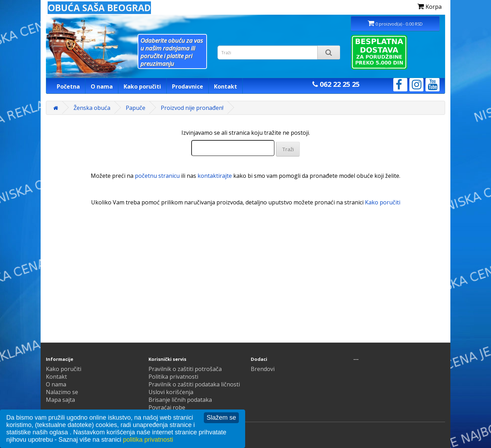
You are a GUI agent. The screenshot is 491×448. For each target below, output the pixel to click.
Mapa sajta (60, 400)
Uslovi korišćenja (171, 392)
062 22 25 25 (336, 84)
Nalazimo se (62, 392)
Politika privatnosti (173, 377)
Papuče (136, 108)
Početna (68, 86)
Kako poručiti (142, 86)
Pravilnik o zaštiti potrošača (185, 369)
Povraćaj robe (167, 407)
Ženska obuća (92, 108)
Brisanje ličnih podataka (180, 400)
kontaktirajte (215, 176)
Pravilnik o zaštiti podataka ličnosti (194, 384)
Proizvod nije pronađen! (192, 108)
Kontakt (226, 86)
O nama (102, 86)
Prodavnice (188, 86)
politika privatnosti (148, 440)
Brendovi (263, 369)
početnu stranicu (157, 176)
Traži (288, 149)
